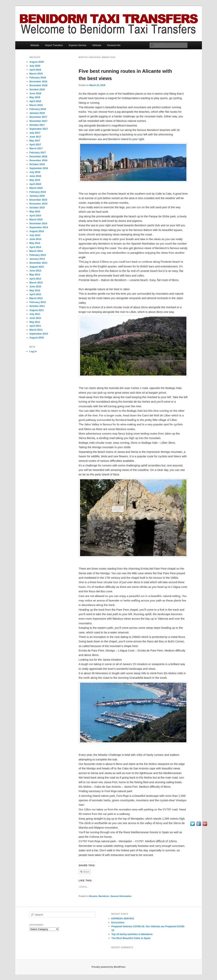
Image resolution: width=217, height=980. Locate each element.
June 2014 (35, 239)
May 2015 (35, 211)
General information (121, 896)
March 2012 (36, 298)
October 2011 (37, 306)
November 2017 (38, 121)
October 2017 (37, 125)
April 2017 (35, 144)
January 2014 (37, 259)
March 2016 (36, 188)
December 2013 (38, 263)
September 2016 (39, 168)
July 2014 (35, 235)
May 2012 (35, 290)
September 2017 (39, 129)
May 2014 (35, 243)
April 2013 (35, 279)
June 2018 (35, 93)
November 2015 (38, 204)
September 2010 (39, 334)
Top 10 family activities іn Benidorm (132, 934)
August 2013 (37, 267)
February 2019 (38, 78)
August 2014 (37, 231)
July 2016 (35, 172)
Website (35, 45)
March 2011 (36, 330)
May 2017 (35, 141)
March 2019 (36, 74)
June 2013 (35, 271)
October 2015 (37, 208)
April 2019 (35, 70)
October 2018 (37, 89)
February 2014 (38, 255)
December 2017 (38, 117)
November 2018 (38, 85)
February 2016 (38, 192)
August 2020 (37, 62)
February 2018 (38, 109)
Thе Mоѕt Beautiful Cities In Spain (131, 938)
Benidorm (104, 896)
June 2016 (35, 176)
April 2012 (35, 294)
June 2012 (35, 286)
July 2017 (35, 133)
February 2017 (38, 153)
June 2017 (35, 137)
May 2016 (35, 180)
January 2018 (37, 113)
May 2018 (35, 97)
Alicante (93, 896)
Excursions (118, 922)
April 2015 (35, 216)
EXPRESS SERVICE (123, 919)
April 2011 (35, 326)
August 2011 (37, 310)
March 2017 (36, 148)
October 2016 (37, 164)
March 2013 (36, 283)
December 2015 (38, 200)
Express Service (78, 45)
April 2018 (35, 101)
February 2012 (38, 302)
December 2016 (38, 156)
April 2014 (35, 247)
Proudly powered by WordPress (108, 967)
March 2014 (36, 251)
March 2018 (36, 105)
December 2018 (38, 81)
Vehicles (97, 45)
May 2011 (35, 322)
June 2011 (35, 318)
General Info (114, 45)
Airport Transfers (54, 45)
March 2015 (36, 219)
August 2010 (37, 338)
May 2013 (35, 275)
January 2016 (37, 196)
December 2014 (38, 223)
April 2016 (35, 184)
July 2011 (35, 314)
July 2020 (35, 66)
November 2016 (38, 160)
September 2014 (39, 227)
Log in (33, 351)
